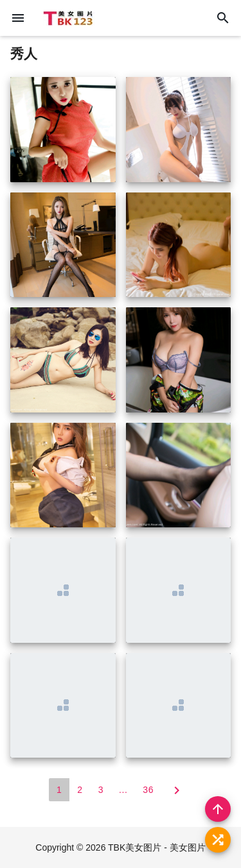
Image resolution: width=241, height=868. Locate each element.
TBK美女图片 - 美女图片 (157, 847)
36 (148, 790)
